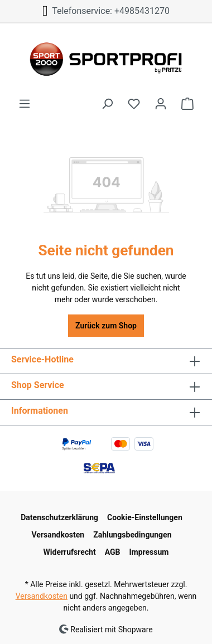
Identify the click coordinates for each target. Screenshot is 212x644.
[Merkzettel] (134, 104)
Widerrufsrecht (70, 552)
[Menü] (25, 104)
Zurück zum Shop (106, 326)
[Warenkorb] (187, 104)
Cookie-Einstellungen (145, 517)
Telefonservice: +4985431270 (106, 11)
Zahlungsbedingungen (132, 535)
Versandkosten (58, 535)
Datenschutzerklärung (59, 517)
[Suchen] (107, 104)
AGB (113, 552)
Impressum (149, 552)
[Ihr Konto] (161, 104)
